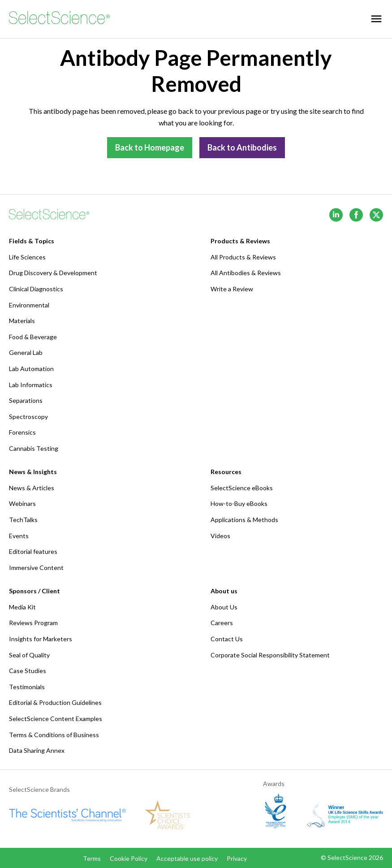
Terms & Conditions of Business (54, 735)
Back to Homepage (150, 147)
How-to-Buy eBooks (239, 503)
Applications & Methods (244, 520)
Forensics (22, 432)
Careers (222, 623)
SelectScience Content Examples (56, 719)
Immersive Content (36, 568)
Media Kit (22, 607)
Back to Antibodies (242, 147)
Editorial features (33, 551)
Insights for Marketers (41, 639)
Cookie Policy (129, 858)
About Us (224, 607)
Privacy (237, 858)
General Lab (26, 352)
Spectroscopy (28, 417)
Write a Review (232, 289)
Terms (92, 858)
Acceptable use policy (187, 858)
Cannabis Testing (34, 448)
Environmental (29, 305)
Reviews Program (33, 623)
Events (19, 536)
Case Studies (28, 671)
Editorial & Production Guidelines (55, 702)
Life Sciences (27, 257)
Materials (22, 321)
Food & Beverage (33, 337)
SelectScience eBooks (242, 488)
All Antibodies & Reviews (246, 273)
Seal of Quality (29, 655)
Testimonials (27, 687)
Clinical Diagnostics (36, 289)
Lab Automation (31, 369)
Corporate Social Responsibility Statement (270, 655)
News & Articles (32, 488)
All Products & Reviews (243, 257)
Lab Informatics (31, 385)
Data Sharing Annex (37, 750)
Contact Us (227, 639)
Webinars (22, 503)
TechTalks (23, 520)
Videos (220, 536)
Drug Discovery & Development (53, 273)
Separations (26, 400)
